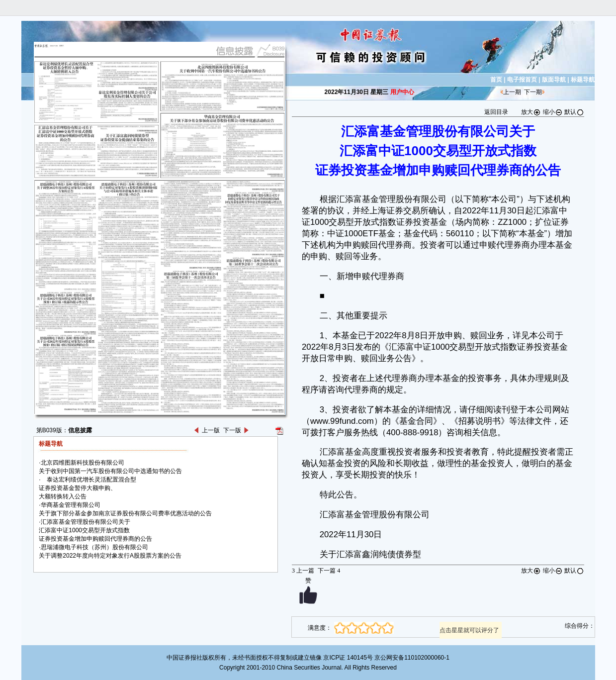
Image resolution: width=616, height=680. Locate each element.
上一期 (512, 92)
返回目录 (496, 112)
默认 (574, 112)
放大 (531, 112)
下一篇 (329, 571)
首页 (496, 80)
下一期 (533, 92)
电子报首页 (522, 80)
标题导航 (583, 80)
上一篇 (303, 571)
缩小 (553, 112)
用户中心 (402, 92)
